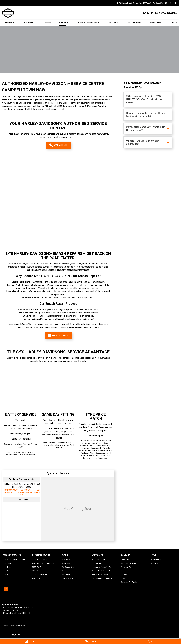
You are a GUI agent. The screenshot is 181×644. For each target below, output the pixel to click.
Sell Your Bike (134, 23)
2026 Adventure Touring (12, 571)
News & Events (127, 560)
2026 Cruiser (7, 563)
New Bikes (66, 560)
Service (64, 23)
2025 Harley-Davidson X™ (42, 560)
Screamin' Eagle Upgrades (102, 578)
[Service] (91, 641)
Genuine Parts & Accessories (102, 575)
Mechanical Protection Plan (102, 567)
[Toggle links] (11, 635)
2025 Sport (36, 578)
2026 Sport (7, 575)
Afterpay (65, 571)
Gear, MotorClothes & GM (101, 571)
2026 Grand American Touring (14, 560)
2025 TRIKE (37, 567)
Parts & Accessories (89, 23)
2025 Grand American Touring (44, 563)
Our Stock (30, 23)
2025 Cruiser (37, 571)
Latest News (155, 23)
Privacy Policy (156, 560)
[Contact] (30, 641)
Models (10, 23)
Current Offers (67, 578)
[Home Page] (8, 13)
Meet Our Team (127, 567)
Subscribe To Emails (129, 582)
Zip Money (66, 575)
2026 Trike (7, 567)
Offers (48, 23)
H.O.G (123, 578)
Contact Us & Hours (128, 563)
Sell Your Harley (97, 563)
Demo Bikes (66, 563)
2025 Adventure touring (41, 575)
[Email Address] (22, 492)
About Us (125, 571)
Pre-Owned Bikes (68, 567)
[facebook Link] (175, 3)
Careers (124, 575)
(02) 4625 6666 (25, 487)
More (173, 23)
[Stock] (151, 641)
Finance (114, 23)
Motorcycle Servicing (100, 560)
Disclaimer (155, 563)
